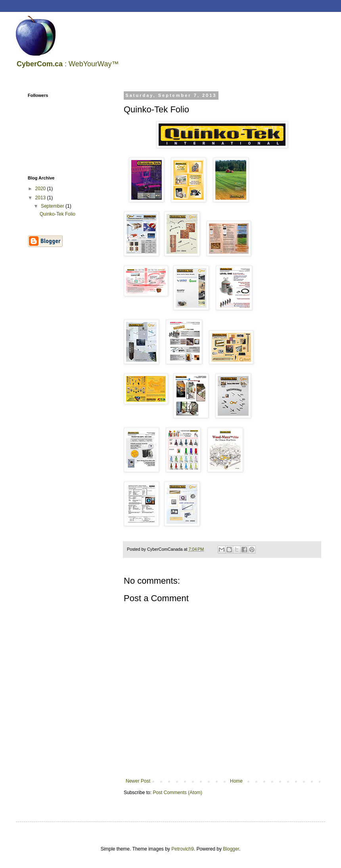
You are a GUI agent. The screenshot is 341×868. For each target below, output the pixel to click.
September (53, 206)
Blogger (231, 849)
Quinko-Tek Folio (57, 214)
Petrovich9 (183, 849)
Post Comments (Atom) (177, 793)
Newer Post (138, 781)
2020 (41, 189)
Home (236, 781)
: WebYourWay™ (68, 64)
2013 (41, 198)
